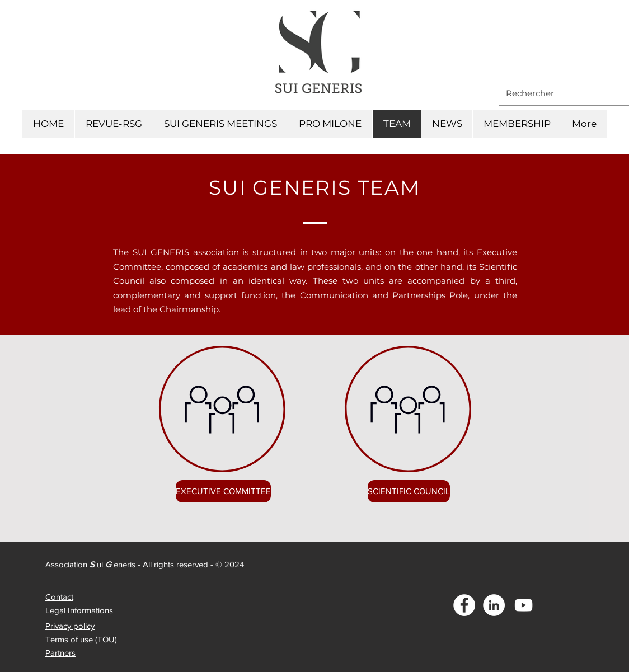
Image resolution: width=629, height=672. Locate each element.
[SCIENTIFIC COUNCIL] (409, 491)
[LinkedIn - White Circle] (494, 605)
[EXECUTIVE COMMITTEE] (223, 491)
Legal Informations (79, 610)
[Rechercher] (565, 93)
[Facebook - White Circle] (464, 605)
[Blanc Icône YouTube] (524, 605)
